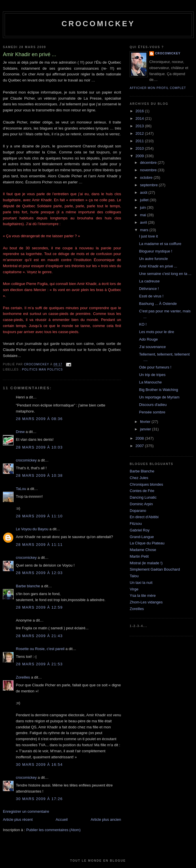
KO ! (143, 324)
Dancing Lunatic (143, 497)
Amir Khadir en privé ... (158, 266)
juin (144, 207)
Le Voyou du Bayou (32, 529)
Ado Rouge (148, 339)
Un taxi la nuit (141, 583)
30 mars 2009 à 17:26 (39, 799)
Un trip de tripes (152, 375)
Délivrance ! (149, 289)
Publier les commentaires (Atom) (53, 830)
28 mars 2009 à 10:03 (39, 447)
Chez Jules (139, 478)
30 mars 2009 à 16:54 (39, 765)
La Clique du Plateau (147, 543)
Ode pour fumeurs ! (155, 367)
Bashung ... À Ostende (158, 304)
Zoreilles (23, 677)
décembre (149, 163)
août (144, 192)
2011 (140, 141)
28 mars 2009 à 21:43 (39, 636)
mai (144, 215)
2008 (140, 438)
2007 (140, 446)
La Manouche (150, 382)
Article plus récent (18, 819)
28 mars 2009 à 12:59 (39, 607)
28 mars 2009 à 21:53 (39, 664)
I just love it (148, 236)
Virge (134, 589)
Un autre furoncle (153, 259)
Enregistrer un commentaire (26, 811)
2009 (140, 156)
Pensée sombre (152, 412)
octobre (147, 177)
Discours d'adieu (153, 405)
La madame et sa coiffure (160, 244)
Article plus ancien (106, 819)
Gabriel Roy (140, 530)
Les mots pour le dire (156, 332)
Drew (20, 432)
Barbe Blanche (142, 471)
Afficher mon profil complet (158, 88)
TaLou (21, 489)
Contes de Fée (142, 491)
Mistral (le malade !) (146, 563)
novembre (149, 170)
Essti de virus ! (151, 296)
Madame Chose (143, 550)
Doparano (138, 511)
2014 (140, 118)
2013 (140, 126)
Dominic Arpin (141, 504)
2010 (140, 148)
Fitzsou (136, 524)
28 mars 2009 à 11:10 (39, 516)
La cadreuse (149, 281)
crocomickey (98, 24)
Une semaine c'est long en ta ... (165, 274)
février (146, 422)
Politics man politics (42, 370)
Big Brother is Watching (158, 390)
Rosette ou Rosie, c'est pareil (40, 649)
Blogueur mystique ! (156, 251)
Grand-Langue (142, 537)
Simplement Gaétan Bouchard (155, 569)
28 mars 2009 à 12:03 (39, 573)
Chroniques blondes (146, 484)
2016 (140, 111)
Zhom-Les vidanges (146, 602)
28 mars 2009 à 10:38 (39, 475)
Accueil (62, 819)
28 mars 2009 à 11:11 (39, 545)
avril (144, 222)
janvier (146, 429)
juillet (145, 200)
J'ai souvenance (152, 347)
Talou (134, 576)
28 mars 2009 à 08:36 (39, 419)
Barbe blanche (28, 586)
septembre (149, 185)
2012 (140, 133)
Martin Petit (139, 556)
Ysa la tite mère (143, 596)
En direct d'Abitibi (144, 517)
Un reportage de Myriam (159, 397)
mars (145, 230)
